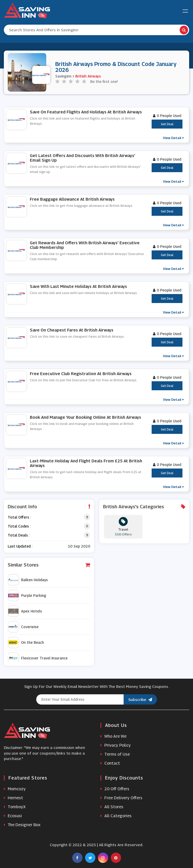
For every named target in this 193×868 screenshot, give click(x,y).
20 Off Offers (115, 789)
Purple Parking (27, 596)
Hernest (13, 798)
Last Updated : (20, 546)
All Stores (112, 807)
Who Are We (113, 736)
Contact (110, 763)
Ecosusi (13, 816)
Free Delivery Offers (121, 798)
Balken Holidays (28, 580)
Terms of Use (115, 754)
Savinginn (63, 76)
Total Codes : (19, 526)
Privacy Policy (116, 745)
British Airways (88, 76)
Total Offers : (19, 517)
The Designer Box (22, 825)
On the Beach (26, 642)
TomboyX (15, 807)
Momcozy (15, 789)
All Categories (116, 816)
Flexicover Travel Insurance (38, 658)
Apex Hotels (25, 611)
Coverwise (23, 627)
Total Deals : (19, 535)
